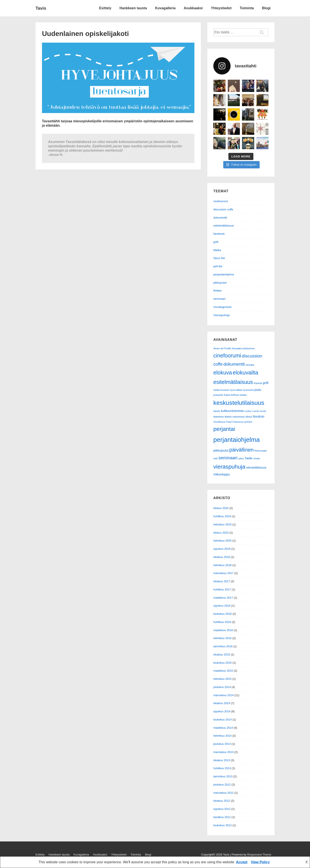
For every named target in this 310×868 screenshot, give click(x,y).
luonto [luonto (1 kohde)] (263, 411)
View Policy (260, 862)
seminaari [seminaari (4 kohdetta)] (228, 458)
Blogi (266, 8)
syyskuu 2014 (222, 711)
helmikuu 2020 (222, 541)
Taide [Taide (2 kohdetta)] (248, 458)
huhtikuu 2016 (222, 622)
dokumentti (220, 218)
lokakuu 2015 (222, 654)
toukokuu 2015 (222, 663)
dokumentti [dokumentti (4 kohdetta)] (234, 364)
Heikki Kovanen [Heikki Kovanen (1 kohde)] (221, 390)
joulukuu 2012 (222, 785)
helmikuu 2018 (222, 565)
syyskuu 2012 (222, 809)
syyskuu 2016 (222, 606)
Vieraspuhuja (222, 315)
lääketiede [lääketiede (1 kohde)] (219, 417)
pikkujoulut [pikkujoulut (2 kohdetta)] (221, 450)
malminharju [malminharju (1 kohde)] (239, 417)
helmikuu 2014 (222, 736)
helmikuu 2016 (222, 638)
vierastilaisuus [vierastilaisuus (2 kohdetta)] (256, 467)
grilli (216, 242)
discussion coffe (223, 209)
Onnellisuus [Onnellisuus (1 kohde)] (219, 422)
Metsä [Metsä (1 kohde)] (249, 417)
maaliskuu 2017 (223, 598)
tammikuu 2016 (223, 646)
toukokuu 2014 (222, 720)
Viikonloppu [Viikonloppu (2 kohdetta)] (222, 474)
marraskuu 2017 (223, 573)
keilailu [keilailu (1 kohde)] (243, 395)
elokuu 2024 (221, 508)
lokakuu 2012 (222, 801)
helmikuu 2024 (222, 524)
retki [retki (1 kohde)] (215, 458)
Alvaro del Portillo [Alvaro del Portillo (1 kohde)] (222, 348)
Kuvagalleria (165, 8)
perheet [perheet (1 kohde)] (248, 422)
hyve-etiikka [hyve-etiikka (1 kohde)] (236, 390)
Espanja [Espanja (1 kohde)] (258, 383)
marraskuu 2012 (223, 793)
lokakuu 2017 (222, 581)
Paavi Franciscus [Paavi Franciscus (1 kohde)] (235, 422)
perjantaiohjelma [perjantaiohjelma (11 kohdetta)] (236, 440)
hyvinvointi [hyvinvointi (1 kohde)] (248, 390)
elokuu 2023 (221, 533)
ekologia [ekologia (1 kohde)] (250, 365)
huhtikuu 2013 (222, 768)
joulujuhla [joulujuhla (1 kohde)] (218, 395)
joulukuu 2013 (222, 744)
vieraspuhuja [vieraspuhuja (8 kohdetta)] (229, 467)
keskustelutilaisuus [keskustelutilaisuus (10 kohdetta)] (239, 403)
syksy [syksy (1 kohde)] (241, 458)
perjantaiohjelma (224, 274)
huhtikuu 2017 (222, 589)
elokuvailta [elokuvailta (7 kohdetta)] (245, 373)
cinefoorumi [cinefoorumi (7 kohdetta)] (227, 356)
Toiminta (247, 8)
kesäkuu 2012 (222, 817)
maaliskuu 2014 (223, 728)
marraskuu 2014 (223, 695)
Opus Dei (219, 258)
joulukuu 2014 (222, 687)
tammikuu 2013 (223, 776)
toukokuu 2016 (222, 614)
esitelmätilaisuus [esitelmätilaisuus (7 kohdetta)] (233, 382)
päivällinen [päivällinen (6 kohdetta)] (241, 450)
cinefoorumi (221, 201)
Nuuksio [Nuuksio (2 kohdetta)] (259, 416)
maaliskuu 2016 (223, 630)
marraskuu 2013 (223, 752)
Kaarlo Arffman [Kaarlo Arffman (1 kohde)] (231, 395)
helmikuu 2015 (222, 679)
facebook (219, 234)
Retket (217, 291)
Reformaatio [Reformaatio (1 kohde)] (261, 451)
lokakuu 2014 (222, 703)
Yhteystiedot (221, 8)
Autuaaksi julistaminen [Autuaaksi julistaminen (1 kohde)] (243, 348)
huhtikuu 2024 (222, 516)
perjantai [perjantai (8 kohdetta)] (224, 429)
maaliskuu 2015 (223, 671)
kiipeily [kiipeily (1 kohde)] (217, 411)
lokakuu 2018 (222, 557)
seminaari (219, 299)
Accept (242, 862)
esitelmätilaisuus (224, 226)
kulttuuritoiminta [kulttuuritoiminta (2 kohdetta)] (232, 411)
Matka (217, 250)
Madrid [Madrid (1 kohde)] (228, 417)
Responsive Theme (259, 855)
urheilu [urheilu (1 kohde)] (257, 458)
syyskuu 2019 (222, 549)
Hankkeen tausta (133, 8)
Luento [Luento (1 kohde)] (256, 411)
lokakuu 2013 (222, 760)
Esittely (105, 8)
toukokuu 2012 (222, 825)
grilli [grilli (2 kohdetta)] (266, 383)
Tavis (41, 8)
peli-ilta (218, 266)
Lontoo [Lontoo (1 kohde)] (248, 411)
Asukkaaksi (193, 8)
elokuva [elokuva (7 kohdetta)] (223, 373)
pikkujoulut (220, 283)
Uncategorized (222, 307)
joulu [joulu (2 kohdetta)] (258, 390)
